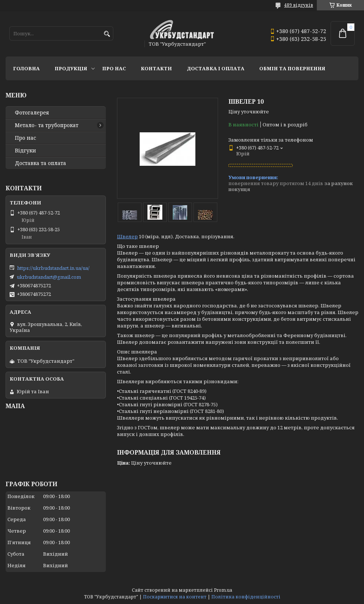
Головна (26, 68)
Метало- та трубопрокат (47, 125)
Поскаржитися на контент (175, 597)
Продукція (71, 68)
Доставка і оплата (216, 68)
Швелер (127, 236)
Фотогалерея (32, 113)
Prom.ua (223, 590)
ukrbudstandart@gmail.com (49, 277)
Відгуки (25, 151)
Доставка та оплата (40, 163)
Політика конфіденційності (246, 597)
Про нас (114, 68)
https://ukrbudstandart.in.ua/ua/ (53, 268)
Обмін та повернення (292, 68)
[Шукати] (107, 34)
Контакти (156, 68)
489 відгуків (299, 5)
